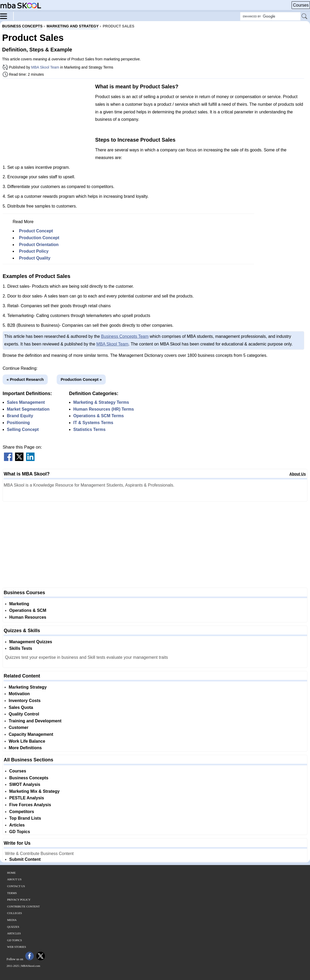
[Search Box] (270, 16)
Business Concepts (29, 778)
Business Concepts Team (125, 336)
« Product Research (25, 379)
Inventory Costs (25, 701)
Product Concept (36, 231)
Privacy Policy (19, 900)
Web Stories (17, 947)
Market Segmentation (28, 409)
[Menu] (7, 16)
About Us (298, 474)
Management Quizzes (31, 642)
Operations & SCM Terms (99, 416)
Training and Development (35, 721)
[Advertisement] (47, 119)
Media (12, 920)
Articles (17, 825)
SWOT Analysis (25, 784)
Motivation (19, 694)
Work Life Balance (27, 741)
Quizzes (13, 927)
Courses (301, 5)
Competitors (22, 812)
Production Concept (39, 238)
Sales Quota (21, 707)
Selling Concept (23, 429)
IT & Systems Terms (93, 423)
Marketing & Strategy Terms (101, 402)
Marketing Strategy (28, 687)
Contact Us (16, 886)
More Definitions (25, 748)
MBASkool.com (31, 966)
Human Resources (28, 617)
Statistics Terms (89, 429)
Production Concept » (81, 379)
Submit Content (25, 859)
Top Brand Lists (25, 818)
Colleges (14, 913)
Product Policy (34, 251)
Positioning (18, 423)
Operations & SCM (28, 610)
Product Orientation (39, 245)
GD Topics (20, 832)
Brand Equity (20, 416)
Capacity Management (31, 734)
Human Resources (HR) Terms (104, 409)
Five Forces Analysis (30, 805)
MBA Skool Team (45, 67)
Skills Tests (21, 648)
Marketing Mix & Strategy (34, 791)
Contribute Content (23, 906)
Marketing (19, 604)
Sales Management (26, 402)
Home (11, 873)
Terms (12, 893)
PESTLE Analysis (27, 798)
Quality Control (24, 714)
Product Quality (35, 258)
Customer (19, 727)
